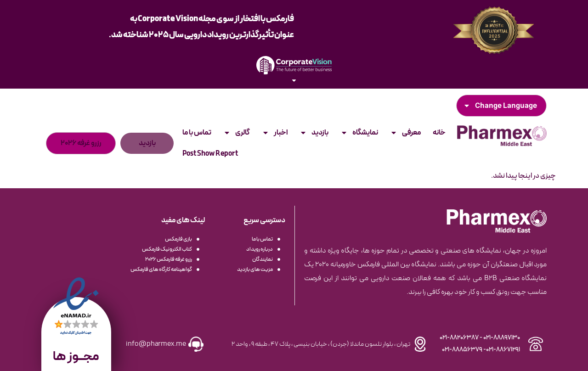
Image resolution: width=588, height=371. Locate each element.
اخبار (275, 133)
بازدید (314, 133)
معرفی (405, 133)
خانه (439, 133)
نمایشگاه (359, 133)
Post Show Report (210, 154)
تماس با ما (197, 133)
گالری (237, 133)
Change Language (500, 106)
